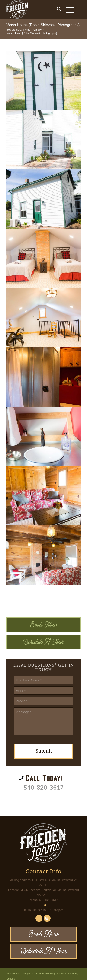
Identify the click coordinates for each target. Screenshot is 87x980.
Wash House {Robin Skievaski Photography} (43, 25)
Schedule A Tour (43, 642)
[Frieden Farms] (36, 9)
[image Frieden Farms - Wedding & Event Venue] (44, 140)
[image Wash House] (44, 80)
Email (43, 905)
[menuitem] (57, 9)
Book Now (43, 625)
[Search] (57, 9)
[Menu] (68, 9)
